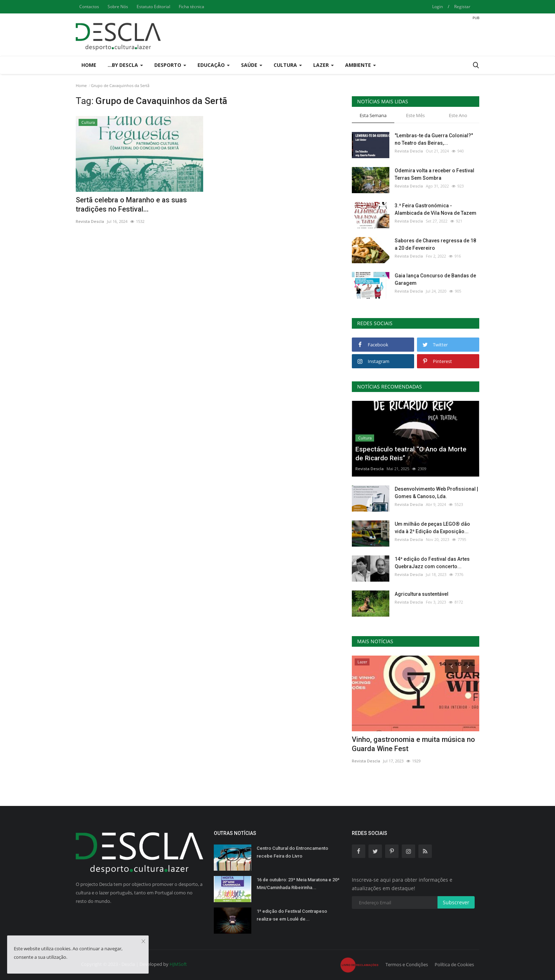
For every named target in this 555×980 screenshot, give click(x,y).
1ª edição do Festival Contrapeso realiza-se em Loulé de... (292, 915)
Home (89, 65)
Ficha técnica (191, 7)
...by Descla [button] (125, 65)
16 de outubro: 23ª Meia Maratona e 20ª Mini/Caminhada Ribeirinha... (298, 884)
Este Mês (415, 115)
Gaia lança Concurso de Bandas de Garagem (435, 279)
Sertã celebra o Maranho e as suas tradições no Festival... (131, 204)
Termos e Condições (407, 964)
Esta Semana (373, 115)
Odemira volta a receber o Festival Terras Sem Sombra (434, 174)
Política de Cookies (454, 964)
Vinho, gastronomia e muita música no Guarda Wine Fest (413, 744)
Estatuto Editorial (153, 7)
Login (437, 7)
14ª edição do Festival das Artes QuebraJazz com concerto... (432, 563)
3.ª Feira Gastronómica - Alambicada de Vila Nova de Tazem (436, 209)
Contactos (89, 7)
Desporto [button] (170, 65)
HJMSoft (178, 964)
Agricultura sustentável (422, 594)
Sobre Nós (118, 7)
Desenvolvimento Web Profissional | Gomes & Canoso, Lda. (436, 493)
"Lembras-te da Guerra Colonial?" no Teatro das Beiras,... (434, 139)
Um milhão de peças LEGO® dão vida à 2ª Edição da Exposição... (432, 528)
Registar (462, 7)
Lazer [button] (324, 65)
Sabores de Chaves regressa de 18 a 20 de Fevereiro (435, 244)
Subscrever (456, 902)
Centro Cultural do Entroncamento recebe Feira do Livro (292, 852)
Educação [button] (214, 65)
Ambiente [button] (361, 65)
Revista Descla (90, 221)
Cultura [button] (288, 65)
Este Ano (458, 115)
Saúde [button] (252, 65)
